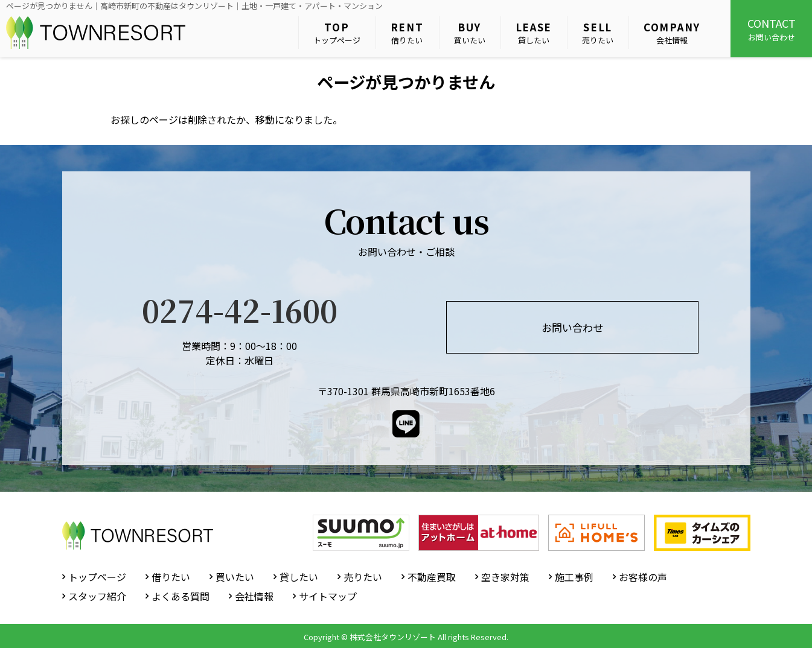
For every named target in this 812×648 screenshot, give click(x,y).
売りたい (598, 33)
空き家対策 (505, 577)
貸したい (534, 33)
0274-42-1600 (240, 310)
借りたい (407, 33)
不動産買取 (432, 577)
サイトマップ (328, 596)
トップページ (337, 33)
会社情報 (672, 33)
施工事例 (574, 577)
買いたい (470, 33)
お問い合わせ (771, 29)
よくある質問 (181, 596)
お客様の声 (643, 577)
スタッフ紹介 (97, 596)
